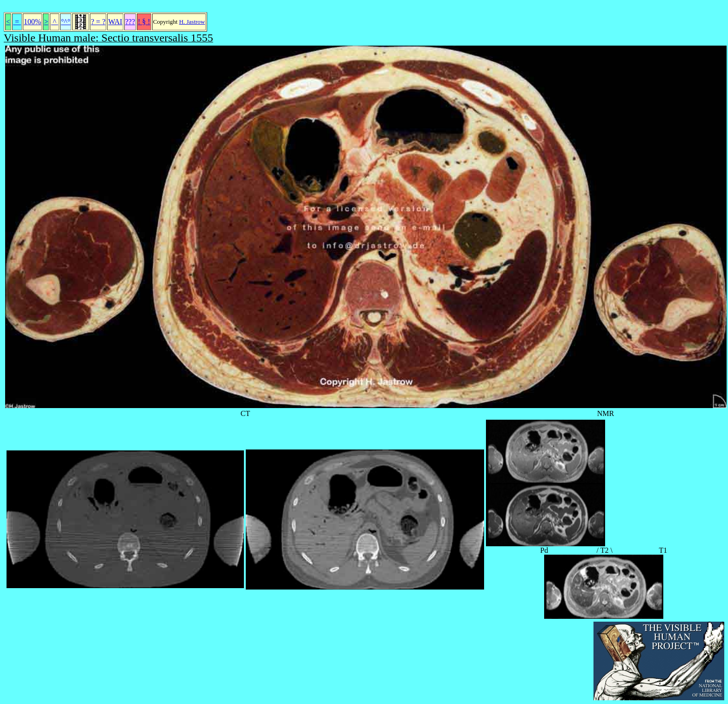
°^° (66, 22)
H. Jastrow (192, 22)
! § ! (144, 22)
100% (32, 22)
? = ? (98, 22)
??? (130, 22)
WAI (115, 22)
